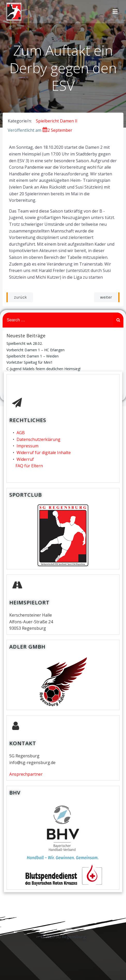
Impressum (27, 446)
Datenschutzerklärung (38, 439)
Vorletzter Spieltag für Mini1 (30, 362)
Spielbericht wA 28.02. (25, 343)
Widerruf (25, 459)
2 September (57, 130)
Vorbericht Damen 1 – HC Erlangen (36, 350)
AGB (21, 433)
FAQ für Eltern (29, 466)
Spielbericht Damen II (57, 121)
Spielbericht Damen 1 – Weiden (33, 356)
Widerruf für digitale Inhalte (44, 453)
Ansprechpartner (26, 774)
